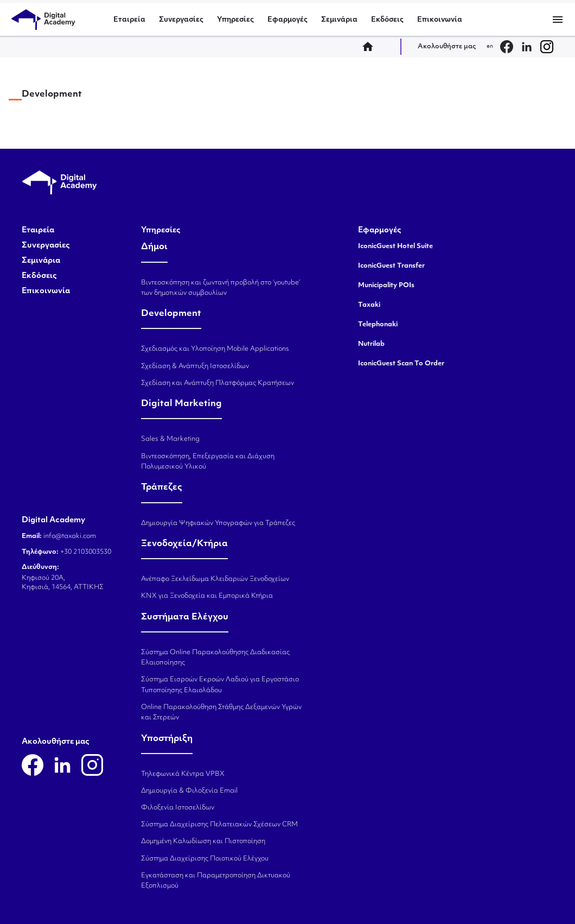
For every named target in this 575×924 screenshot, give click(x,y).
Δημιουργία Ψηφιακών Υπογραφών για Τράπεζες (218, 523)
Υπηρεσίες (235, 20)
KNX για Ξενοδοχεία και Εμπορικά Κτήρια (207, 596)
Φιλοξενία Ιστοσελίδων (178, 808)
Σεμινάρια (339, 20)
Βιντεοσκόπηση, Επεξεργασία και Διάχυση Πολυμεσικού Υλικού (208, 462)
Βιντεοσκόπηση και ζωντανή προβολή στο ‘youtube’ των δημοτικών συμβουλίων (221, 288)
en (490, 46)
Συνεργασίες (181, 20)
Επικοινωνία (440, 20)
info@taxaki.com (70, 536)
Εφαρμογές (287, 20)
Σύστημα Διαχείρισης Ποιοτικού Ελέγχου (205, 859)
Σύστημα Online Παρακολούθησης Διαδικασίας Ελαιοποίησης (215, 658)
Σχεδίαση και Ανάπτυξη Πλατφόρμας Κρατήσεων (218, 383)
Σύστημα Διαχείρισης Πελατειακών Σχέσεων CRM (219, 825)
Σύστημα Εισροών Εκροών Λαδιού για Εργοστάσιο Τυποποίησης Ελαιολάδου (220, 685)
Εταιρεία (129, 20)
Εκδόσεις (387, 20)
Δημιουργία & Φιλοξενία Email (189, 791)
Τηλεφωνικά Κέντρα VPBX (183, 774)
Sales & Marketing (170, 439)
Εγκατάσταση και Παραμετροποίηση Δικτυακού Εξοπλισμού (216, 881)
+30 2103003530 (85, 552)
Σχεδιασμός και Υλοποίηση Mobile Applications (215, 349)
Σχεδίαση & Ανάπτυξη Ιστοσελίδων (195, 366)
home (371, 47)
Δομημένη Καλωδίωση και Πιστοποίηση (203, 841)
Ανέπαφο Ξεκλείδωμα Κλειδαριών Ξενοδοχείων (215, 579)
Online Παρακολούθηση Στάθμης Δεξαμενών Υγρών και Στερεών (221, 713)
